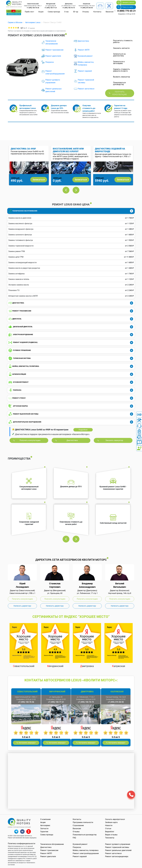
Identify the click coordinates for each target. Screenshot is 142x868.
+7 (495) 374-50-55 (87, 8)
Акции (41, 12)
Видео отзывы (111, 835)
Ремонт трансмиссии (54, 50)
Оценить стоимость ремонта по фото (121, 70)
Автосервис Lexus (33, 22)
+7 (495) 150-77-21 (51, 8)
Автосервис (45, 825)
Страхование (78, 825)
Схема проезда (54, 12)
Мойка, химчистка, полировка (86, 63)
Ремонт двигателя (53, 56)
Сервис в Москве (15, 22)
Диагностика (83, 41)
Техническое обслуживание (52, 42)
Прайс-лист (29, 12)
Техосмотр (110, 838)
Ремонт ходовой (85, 71)
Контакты (97, 12)
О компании (45, 819)
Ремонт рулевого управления (53, 81)
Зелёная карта (111, 822)
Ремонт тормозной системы (86, 81)
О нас (67, 12)
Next (76, 190)
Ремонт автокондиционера (117, 856)
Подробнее (83, 430)
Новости (109, 825)
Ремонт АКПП (84, 50)
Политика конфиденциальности (22, 844)
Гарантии (44, 832)
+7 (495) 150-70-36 (33, 8)
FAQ (74, 838)
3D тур (76, 12)
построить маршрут (27, 743)
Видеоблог (110, 832)
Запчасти (44, 829)
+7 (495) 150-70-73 (69, 8)
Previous (66, 190)
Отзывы (86, 12)
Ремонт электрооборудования (55, 72)
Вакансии (110, 12)
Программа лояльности (83, 822)
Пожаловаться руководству (85, 835)
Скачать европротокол (115, 819)
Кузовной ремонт (85, 56)
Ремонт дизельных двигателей (53, 90)
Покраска (50, 62)
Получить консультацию (120, 93)
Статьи (108, 829)
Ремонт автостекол (86, 89)
